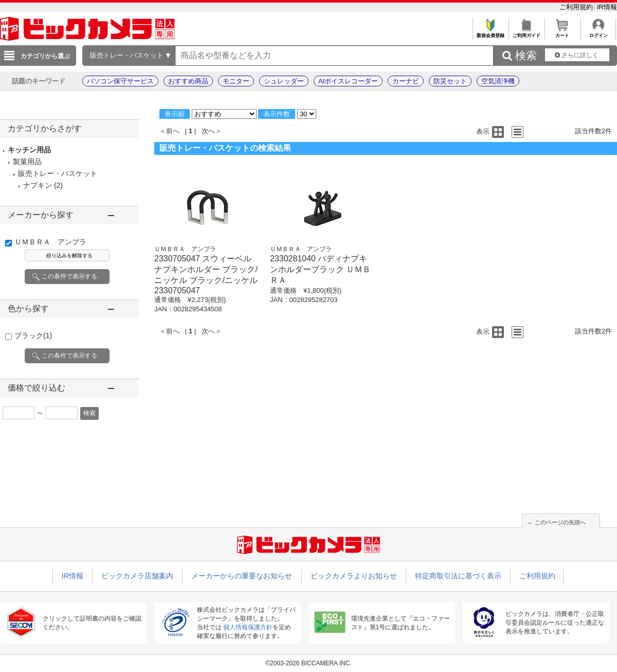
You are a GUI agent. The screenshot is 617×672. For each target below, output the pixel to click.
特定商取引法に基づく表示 (458, 576)
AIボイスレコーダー (348, 81)
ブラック (33, 335)
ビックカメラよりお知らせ (354, 576)
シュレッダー (284, 81)
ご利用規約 (577, 7)
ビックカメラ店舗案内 (137, 576)
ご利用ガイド (526, 33)
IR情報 (607, 7)
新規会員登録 (490, 33)
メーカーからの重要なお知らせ (242, 576)
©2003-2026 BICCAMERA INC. (308, 663)
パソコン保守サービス (120, 81)
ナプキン (38, 185)
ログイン (598, 33)
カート (562, 33)
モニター (236, 81)
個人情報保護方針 (248, 627)
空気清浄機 (498, 81)
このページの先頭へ (560, 522)
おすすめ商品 (188, 81)
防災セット (450, 81)
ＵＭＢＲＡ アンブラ (50, 242)
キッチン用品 (29, 150)
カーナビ (406, 81)
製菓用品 (27, 162)
